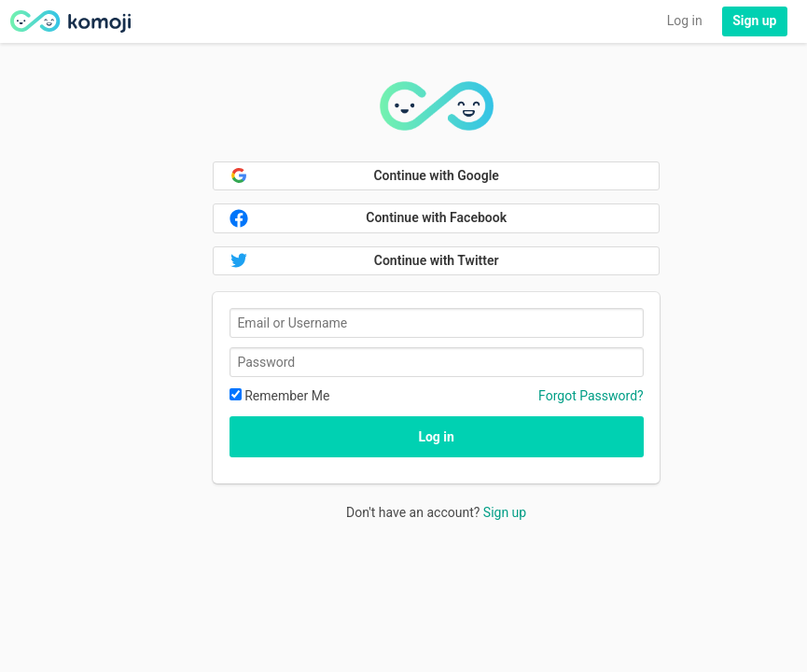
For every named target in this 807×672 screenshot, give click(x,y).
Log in (685, 21)
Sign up (505, 512)
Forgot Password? (591, 396)
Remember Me (280, 396)
